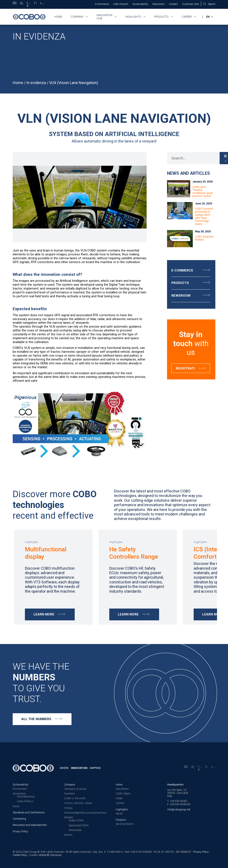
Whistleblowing (26, 796)
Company (77, 17)
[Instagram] (42, 4)
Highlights (133, 17)
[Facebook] (15, 4)
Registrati (185, 368)
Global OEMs (76, 820)
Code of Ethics (25, 801)
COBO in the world (75, 798)
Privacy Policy (20, 831)
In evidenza (36, 83)
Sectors (68, 835)
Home (58, 17)
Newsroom (159, 4)
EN (208, 17)
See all (119, 813)
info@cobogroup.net (179, 809)
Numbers (70, 793)
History (68, 808)
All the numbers (36, 719)
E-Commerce (182, 271)
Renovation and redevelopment (30, 825)
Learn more (44, 614)
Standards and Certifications (29, 812)
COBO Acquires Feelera (204, 238)
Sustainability (140, 4)
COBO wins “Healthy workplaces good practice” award (202, 192)
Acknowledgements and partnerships (85, 813)
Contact (173, 4)
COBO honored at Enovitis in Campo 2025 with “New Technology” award (204, 216)
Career (187, 17)
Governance (19, 793)
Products (161, 17)
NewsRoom (122, 789)
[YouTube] (29, 4)
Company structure (75, 789)
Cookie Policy (20, 855)
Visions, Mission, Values (78, 803)
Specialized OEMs (79, 825)
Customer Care (190, 4)
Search (212, 4)
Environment (20, 789)
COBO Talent (123, 793)
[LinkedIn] (22, 4)
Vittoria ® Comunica (50, 855)
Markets (69, 817)
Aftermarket (75, 830)
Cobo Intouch (121, 4)
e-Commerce (102, 4)
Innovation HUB (104, 17)
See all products (125, 824)
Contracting (19, 819)
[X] (36, 4)
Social (16, 806)
